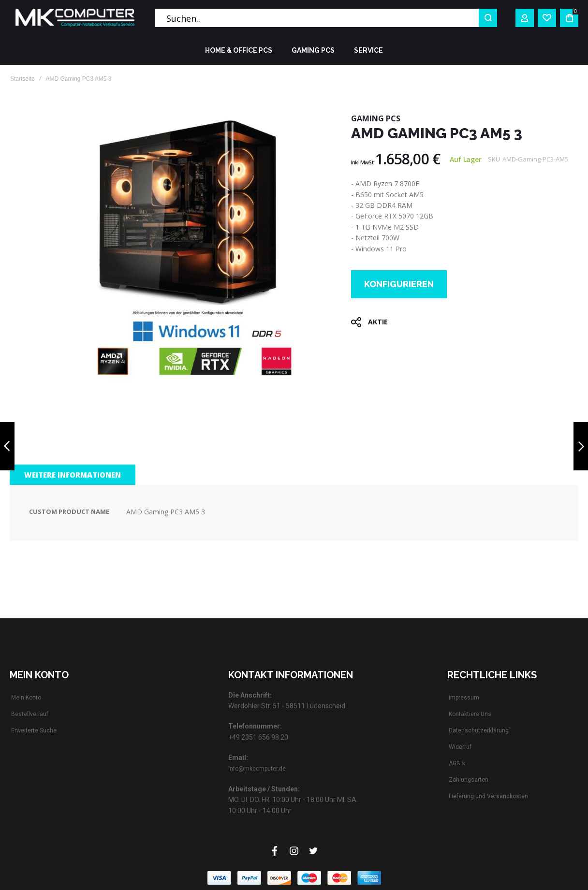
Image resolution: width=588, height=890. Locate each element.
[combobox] (326, 18)
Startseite (22, 79)
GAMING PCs (376, 118)
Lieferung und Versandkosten (488, 796)
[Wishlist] (547, 18)
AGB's (457, 763)
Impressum (464, 698)
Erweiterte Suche (34, 730)
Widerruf (460, 747)
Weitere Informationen (73, 475)
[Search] (488, 18)
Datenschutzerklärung (479, 730)
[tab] (73, 475)
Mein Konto (26, 698)
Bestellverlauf (30, 714)
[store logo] (75, 18)
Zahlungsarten (469, 780)
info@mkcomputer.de (257, 769)
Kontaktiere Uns (470, 714)
